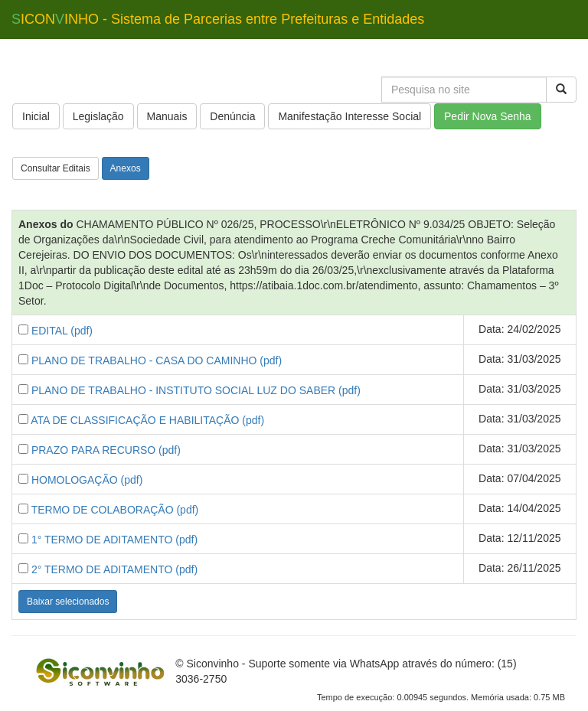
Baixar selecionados (68, 602)
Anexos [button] (126, 168)
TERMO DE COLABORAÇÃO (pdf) (115, 510)
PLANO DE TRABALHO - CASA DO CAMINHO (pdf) (157, 360)
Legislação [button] (98, 116)
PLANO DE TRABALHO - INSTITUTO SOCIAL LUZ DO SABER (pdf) (196, 390)
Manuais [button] (167, 116)
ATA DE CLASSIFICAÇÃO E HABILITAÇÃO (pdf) (147, 420)
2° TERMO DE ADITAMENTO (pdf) (114, 569)
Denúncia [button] (232, 116)
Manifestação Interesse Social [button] (350, 116)
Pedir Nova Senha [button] (488, 116)
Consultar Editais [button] (56, 168)
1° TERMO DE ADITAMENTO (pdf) (114, 540)
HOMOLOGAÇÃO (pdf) (87, 480)
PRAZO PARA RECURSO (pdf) (106, 450)
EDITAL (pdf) (62, 331)
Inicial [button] (36, 116)
